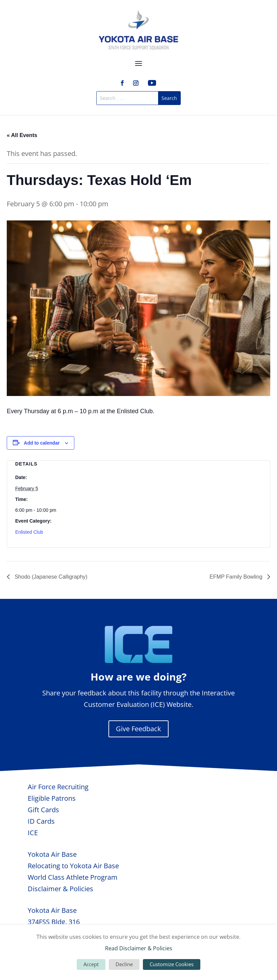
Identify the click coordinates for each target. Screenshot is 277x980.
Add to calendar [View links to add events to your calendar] (42, 443)
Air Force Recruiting (58, 787)
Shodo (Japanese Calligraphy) (50, 577)
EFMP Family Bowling (237, 577)
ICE (33, 833)
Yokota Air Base (52, 854)
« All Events (22, 135)
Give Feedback (138, 729)
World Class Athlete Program (73, 877)
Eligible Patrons (52, 798)
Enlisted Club (29, 532)
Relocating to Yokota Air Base (73, 866)
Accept (91, 964)
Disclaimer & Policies (60, 889)
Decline (124, 964)
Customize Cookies (172, 964)
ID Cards (41, 821)
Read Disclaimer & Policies (139, 948)
